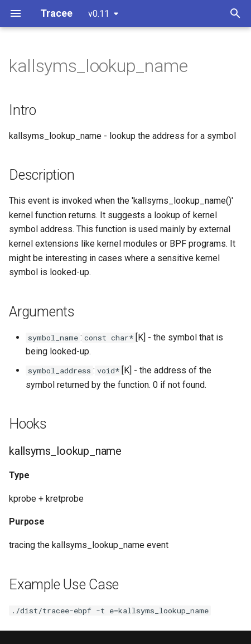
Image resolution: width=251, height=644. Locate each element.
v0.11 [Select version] (99, 14)
